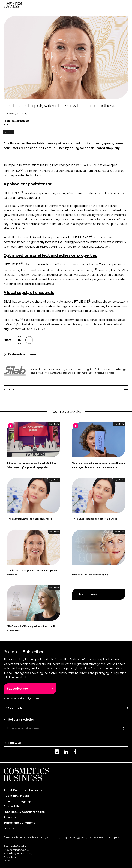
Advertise (11, 817)
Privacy (9, 828)
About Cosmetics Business (23, 790)
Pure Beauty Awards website (24, 812)
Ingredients (9, 132)
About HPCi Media (16, 796)
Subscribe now (86, 594)
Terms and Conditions (19, 823)
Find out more (13, 708)
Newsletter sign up (17, 801)
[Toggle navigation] (127, 5)
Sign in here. (33, 698)
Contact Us (12, 806)
